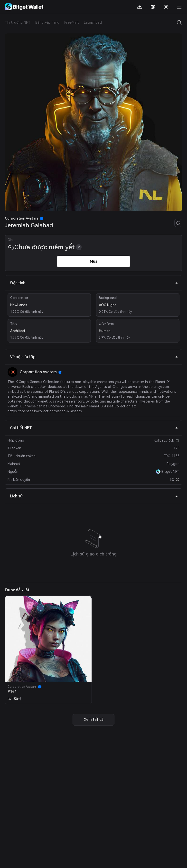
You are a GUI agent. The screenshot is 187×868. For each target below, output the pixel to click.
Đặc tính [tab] (94, 283)
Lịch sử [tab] (94, 496)
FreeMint (72, 22)
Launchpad (93, 22)
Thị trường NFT (18, 22)
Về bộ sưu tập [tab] (94, 357)
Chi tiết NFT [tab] (94, 428)
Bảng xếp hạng (47, 22)
